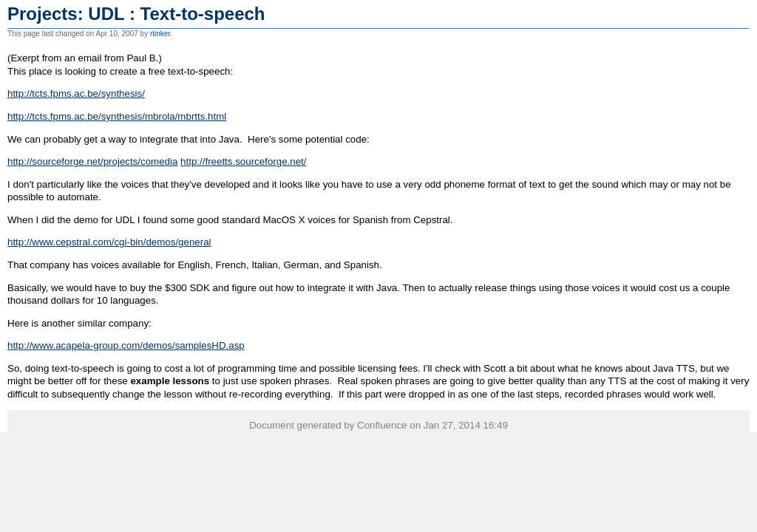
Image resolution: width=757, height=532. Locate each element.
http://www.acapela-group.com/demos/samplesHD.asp (126, 345)
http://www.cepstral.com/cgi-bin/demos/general (109, 242)
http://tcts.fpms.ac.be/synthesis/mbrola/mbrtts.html (117, 116)
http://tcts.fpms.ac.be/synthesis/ (76, 93)
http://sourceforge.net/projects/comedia (92, 161)
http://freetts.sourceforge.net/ (243, 161)
